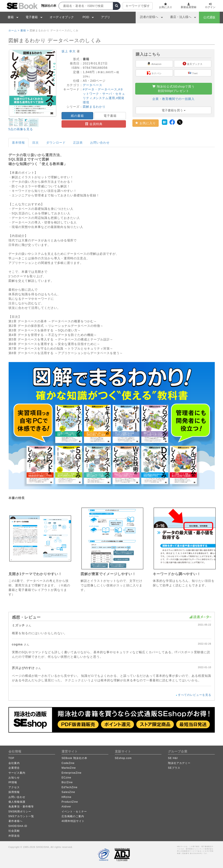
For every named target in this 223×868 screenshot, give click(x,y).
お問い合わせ (100, 143)
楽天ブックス (193, 64)
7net (193, 73)
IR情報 (13, 782)
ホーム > (14, 30)
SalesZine (68, 792)
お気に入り (146, 123)
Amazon (154, 64)
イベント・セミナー (74, 812)
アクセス (14, 787)
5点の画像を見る (21, 129)
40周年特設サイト (73, 821)
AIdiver (66, 807)
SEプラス (174, 768)
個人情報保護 (17, 802)
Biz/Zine (67, 782)
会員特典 (94, 124)
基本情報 (18, 143)
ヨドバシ (154, 73)
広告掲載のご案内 (73, 816)
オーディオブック (62, 17)
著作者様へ (15, 821)
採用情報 (14, 792)
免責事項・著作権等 (21, 807)
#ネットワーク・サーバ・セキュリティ (104, 94)
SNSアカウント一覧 (21, 816)
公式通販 (209, 17)
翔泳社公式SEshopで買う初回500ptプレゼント (173, 89)
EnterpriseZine (72, 773)
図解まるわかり (94, 107)
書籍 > (24, 30)
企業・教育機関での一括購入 (173, 99)
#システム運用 (104, 98)
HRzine (66, 797)
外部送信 (14, 836)
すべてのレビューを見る (195, 695)
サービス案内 (17, 773)
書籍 (11, 17)
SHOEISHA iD (18, 826)
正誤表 (78, 143)
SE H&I (173, 758)
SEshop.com (123, 758)
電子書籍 (32, 17)
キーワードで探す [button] (138, 6)
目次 (36, 143)
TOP (11, 758)
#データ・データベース (100, 89)
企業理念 (14, 768)
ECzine (66, 778)
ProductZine (70, 802)
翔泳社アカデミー (179, 763)
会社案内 (14, 763)
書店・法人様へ (181, 17)
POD (86, 17)
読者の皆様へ (149, 17)
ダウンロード (56, 143)
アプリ (106, 17)
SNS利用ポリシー (20, 812)
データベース (93, 85)
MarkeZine (69, 768)
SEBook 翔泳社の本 (74, 758)
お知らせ (14, 778)
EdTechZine (69, 787)
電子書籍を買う (174, 110)
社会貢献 (14, 831)
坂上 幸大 (69, 51)
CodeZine (68, 763)
